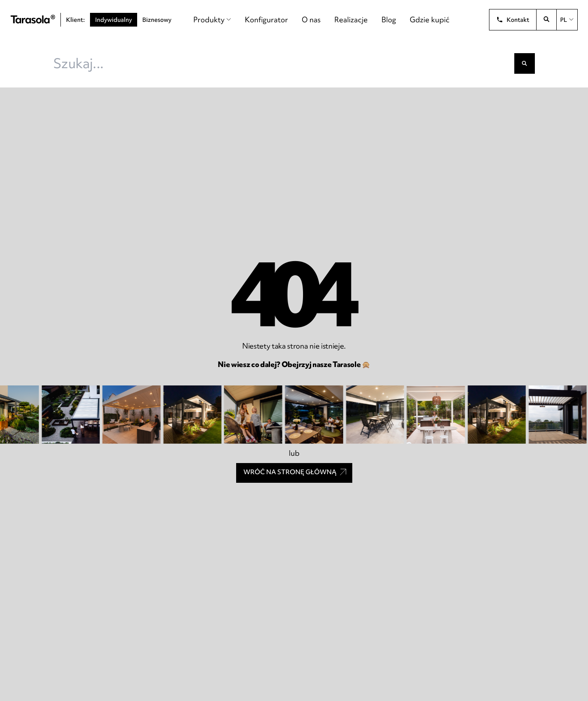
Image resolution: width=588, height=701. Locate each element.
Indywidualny (114, 20)
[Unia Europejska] (471, 20)
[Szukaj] (525, 63)
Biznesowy (157, 20)
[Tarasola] (33, 20)
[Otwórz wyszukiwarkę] (546, 20)
